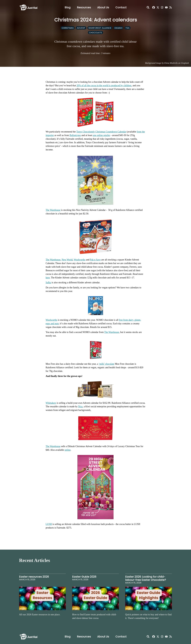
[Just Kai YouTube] (166, 7)
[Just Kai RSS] (171, 7)
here (48, 278)
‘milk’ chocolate (106, 364)
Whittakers (51, 403)
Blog (68, 7)
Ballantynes (75, 135)
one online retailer (101, 135)
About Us (103, 7)
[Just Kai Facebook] (154, 7)
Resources (84, 7)
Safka (48, 283)
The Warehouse (53, 210)
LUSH (49, 524)
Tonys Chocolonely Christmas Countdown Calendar (101, 132)
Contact (121, 7)
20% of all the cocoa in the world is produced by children (104, 85)
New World (67, 260)
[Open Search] (148, 7)
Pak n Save (95, 260)
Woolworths (80, 260)
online (68, 450)
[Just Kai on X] (158, 7)
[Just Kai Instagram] (162, 7)
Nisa (80, 406)
